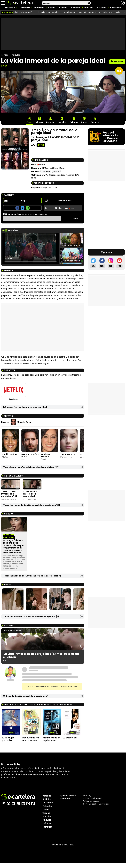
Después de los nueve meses (31, 739)
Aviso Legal (88, 795)
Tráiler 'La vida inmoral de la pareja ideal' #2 (9, 494)
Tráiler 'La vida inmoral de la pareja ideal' (30, 494)
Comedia (46, 171)
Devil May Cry (108, 12)
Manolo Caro (24, 422)
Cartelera (24, 8)
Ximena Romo (68, 454)
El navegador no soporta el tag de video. (31, 249)
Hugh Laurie (40, 12)
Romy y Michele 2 (54, 12)
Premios (76, 8)
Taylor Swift (82, 12)
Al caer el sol (70, 738)
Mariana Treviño (45, 456)
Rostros (89, 8)
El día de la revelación (24, 12)
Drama (56, 171)
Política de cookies (91, 801)
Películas (39, 8)
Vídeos (63, 8)
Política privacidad (92, 798)
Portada (5, 55)
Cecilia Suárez (10, 454)
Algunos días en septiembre (52, 739)
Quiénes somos (68, 796)
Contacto (65, 799)
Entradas (116, 8)
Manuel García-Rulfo (30, 456)
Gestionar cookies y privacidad (96, 804)
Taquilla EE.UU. (69, 12)
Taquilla (47, 820)
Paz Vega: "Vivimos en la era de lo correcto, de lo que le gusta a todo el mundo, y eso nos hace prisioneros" (13, 547)
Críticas (102, 8)
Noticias (10, 8)
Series (52, 8)
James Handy (94, 12)
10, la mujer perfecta (8, 739)
